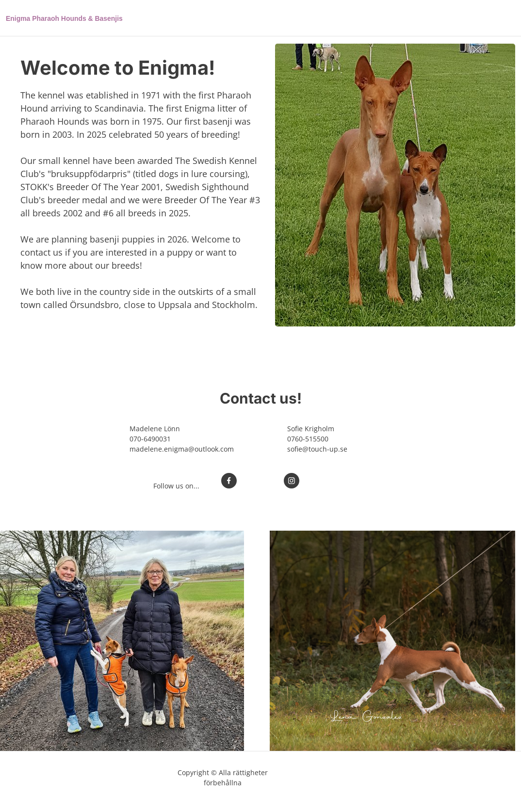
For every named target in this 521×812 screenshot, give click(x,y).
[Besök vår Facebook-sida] (229, 481)
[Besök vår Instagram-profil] (292, 481)
